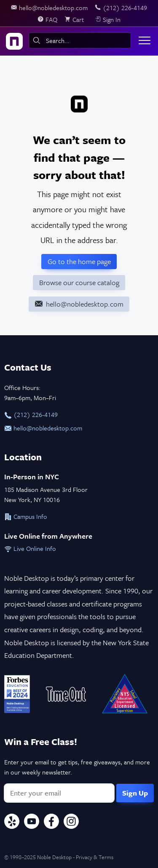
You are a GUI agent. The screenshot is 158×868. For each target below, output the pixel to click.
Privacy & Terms (95, 857)
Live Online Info (30, 548)
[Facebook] (51, 823)
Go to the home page (79, 261)
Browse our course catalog (79, 282)
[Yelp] (12, 823)
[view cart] (76, 19)
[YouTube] (32, 823)
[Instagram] (71, 823)
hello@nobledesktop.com (43, 428)
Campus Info (26, 516)
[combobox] (80, 40)
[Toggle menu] (145, 40)
